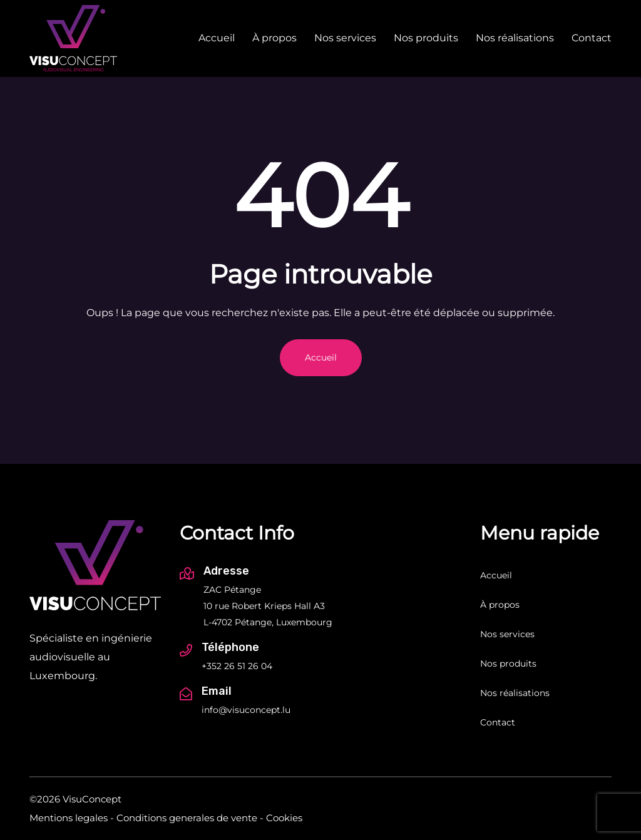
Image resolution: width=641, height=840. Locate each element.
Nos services (345, 38)
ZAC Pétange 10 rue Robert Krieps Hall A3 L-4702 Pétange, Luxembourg (268, 606)
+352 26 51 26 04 (237, 666)
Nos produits (426, 38)
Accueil (217, 38)
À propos (274, 38)
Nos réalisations (515, 38)
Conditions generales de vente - (190, 818)
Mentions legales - (72, 818)
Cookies (284, 818)
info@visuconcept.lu (246, 710)
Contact (592, 38)
